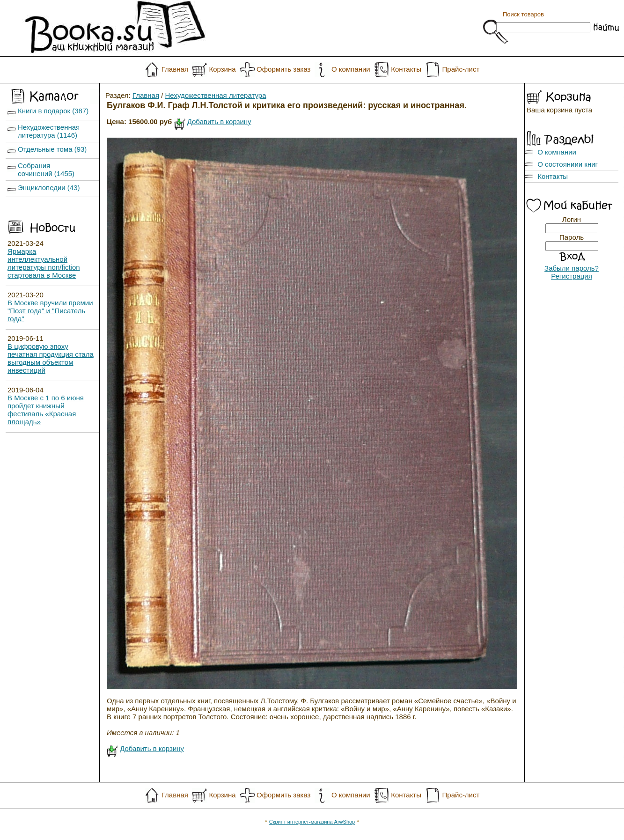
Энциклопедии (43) (49, 188)
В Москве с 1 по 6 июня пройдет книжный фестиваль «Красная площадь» (46, 410)
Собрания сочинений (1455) (46, 169)
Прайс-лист (461, 69)
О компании (351, 69)
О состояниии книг (568, 164)
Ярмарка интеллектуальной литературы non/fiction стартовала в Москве (44, 263)
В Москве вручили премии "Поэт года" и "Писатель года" (50, 311)
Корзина (222, 69)
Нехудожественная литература (216, 95)
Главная (175, 69)
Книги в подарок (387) (53, 111)
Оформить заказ (283, 69)
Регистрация (572, 276)
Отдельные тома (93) (52, 149)
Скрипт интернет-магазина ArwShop (312, 822)
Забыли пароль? (572, 268)
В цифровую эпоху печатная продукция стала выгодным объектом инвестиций (51, 358)
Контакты (406, 69)
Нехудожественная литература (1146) (49, 131)
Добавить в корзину (219, 122)
